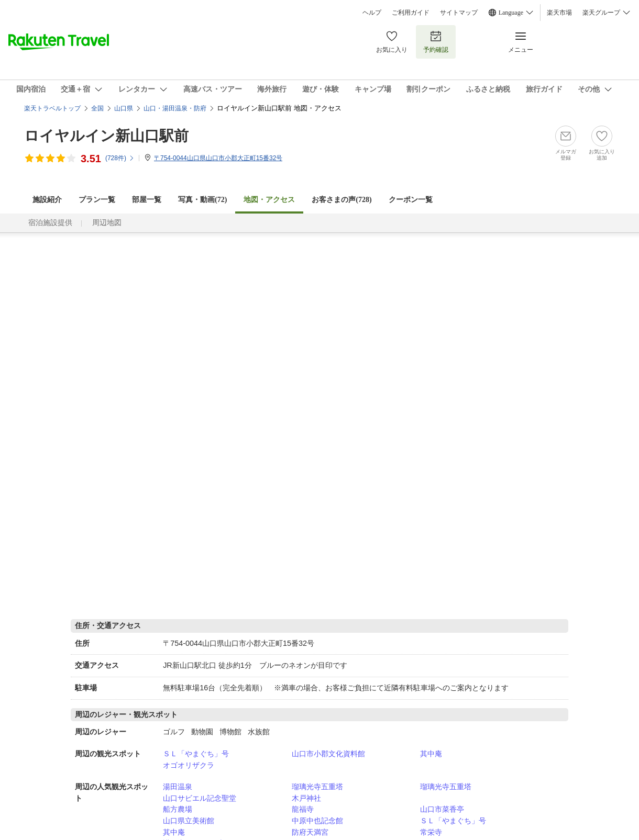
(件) (120, 158)
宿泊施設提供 (50, 223)
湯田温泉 (178, 787)
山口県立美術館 (189, 821)
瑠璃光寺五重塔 (317, 787)
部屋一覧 (147, 200)
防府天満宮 (310, 832)
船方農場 (178, 809)
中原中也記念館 (317, 821)
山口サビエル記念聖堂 (200, 798)
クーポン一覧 (411, 200)
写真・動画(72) (202, 200)
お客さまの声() (341, 200)
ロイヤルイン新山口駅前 (106, 136)
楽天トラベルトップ (52, 108)
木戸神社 (306, 798)
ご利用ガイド (411, 13)
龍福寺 (303, 809)
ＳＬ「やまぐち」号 (196, 754)
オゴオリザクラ (189, 765)
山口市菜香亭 (442, 809)
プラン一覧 (97, 200)
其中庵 (431, 754)
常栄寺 (431, 832)
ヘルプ (372, 13)
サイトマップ (459, 13)
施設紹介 (47, 200)
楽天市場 (559, 13)
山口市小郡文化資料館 (328, 754)
